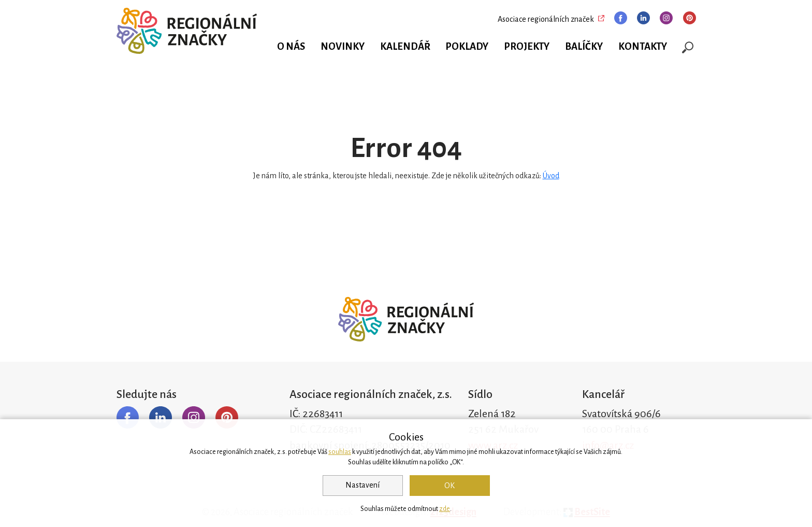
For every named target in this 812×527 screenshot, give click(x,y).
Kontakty (643, 47)
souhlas (340, 452)
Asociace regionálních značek (546, 19)
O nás (291, 47)
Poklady (467, 47)
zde (445, 509)
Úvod (551, 176)
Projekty (527, 47)
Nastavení (363, 485)
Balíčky (584, 47)
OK (450, 486)
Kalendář (405, 47)
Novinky (343, 47)
